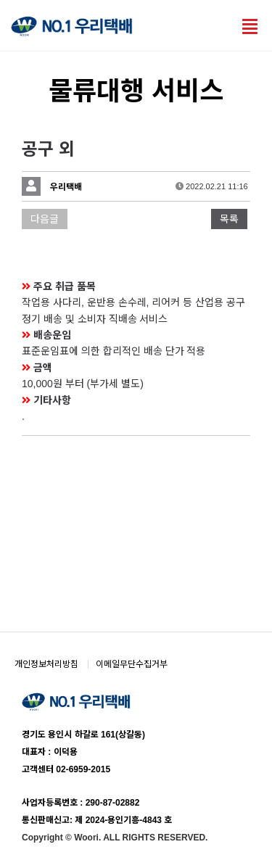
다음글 (45, 219)
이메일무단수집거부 (132, 664)
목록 (229, 219)
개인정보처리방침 (46, 664)
